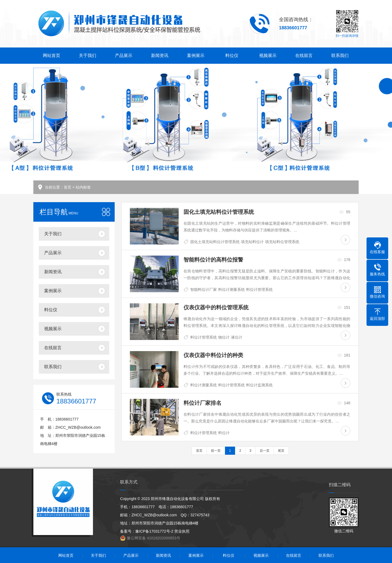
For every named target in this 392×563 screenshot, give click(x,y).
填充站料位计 (252, 242)
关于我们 (88, 55)
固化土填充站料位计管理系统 (215, 242)
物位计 (224, 337)
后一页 (265, 451)
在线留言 (304, 55)
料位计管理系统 (259, 290)
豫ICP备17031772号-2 (154, 531)
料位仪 (232, 55)
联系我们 (340, 55)
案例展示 (196, 55)
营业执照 (182, 531)
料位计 (224, 433)
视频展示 (268, 55)
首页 (68, 187)
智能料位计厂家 (204, 290)
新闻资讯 (160, 55)
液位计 (237, 337)
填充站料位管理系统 (282, 242)
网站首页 (52, 55)
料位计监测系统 (259, 385)
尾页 (281, 451)
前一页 (216, 451)
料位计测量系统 (232, 290)
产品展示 (124, 55)
